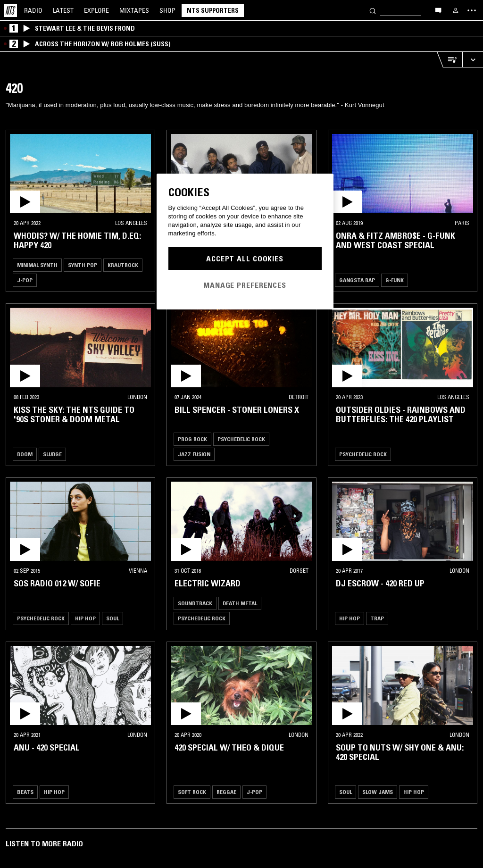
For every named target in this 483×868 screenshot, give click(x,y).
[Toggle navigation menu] (472, 10)
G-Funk (395, 280)
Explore (96, 10)
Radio (33, 10)
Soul (112, 618)
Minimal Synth (37, 265)
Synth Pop (83, 265)
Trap (377, 618)
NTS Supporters (213, 10)
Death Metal (240, 603)
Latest (63, 10)
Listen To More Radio (44, 843)
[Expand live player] (473, 60)
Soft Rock (192, 792)
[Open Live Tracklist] (450, 60)
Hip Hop (85, 618)
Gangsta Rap (357, 280)
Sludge (52, 454)
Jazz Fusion (194, 454)
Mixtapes (134, 10)
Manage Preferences (245, 285)
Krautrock (123, 265)
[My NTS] (456, 10)
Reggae (226, 792)
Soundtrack (195, 603)
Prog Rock (192, 439)
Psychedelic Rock (241, 439)
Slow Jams (378, 792)
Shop (167, 10)
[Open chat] (438, 10)
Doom (25, 454)
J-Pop (25, 280)
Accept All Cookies (245, 259)
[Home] (10, 10)
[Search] (373, 10)
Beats (25, 792)
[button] (80, 174)
